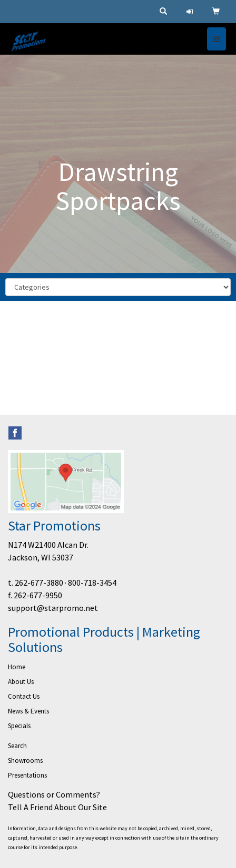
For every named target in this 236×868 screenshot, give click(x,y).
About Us (21, 682)
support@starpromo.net (53, 608)
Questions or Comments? (54, 794)
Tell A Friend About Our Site (57, 807)
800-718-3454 (92, 583)
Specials (19, 726)
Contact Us (24, 696)
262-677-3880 (39, 583)
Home (17, 667)
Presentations (27, 775)
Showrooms (25, 760)
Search (17, 746)
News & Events (28, 711)
